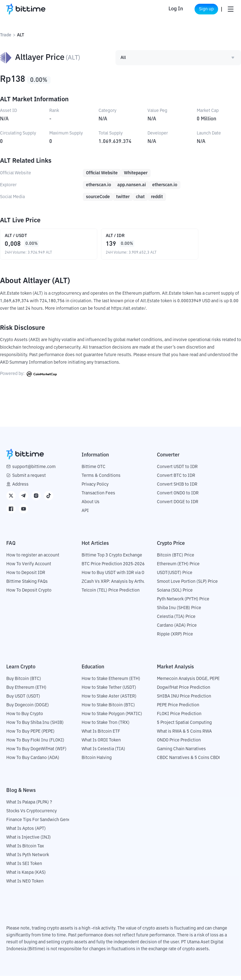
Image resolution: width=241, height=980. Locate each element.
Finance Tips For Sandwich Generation (44, 824)
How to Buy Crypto (25, 718)
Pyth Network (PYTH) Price (183, 603)
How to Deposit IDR (26, 577)
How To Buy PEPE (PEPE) (30, 735)
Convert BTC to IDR (176, 480)
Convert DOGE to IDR (178, 506)
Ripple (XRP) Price (175, 638)
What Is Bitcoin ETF (101, 735)
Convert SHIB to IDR (177, 488)
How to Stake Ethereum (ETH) (111, 683)
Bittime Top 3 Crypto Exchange (112, 559)
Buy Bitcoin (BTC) (24, 683)
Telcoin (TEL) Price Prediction (111, 594)
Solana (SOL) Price (175, 594)
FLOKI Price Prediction (179, 718)
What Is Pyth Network (28, 859)
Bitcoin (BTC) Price (176, 559)
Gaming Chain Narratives (181, 753)
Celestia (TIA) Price (176, 621)
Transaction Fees (98, 497)
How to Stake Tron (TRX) (106, 727)
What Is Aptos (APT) (26, 833)
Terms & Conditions (101, 480)
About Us (91, 506)
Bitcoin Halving (97, 762)
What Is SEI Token (24, 868)
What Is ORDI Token (101, 744)
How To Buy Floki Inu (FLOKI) (35, 744)
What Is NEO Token (25, 885)
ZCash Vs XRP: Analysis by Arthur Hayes (121, 586)
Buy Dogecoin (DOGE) (28, 709)
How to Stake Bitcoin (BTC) (108, 709)
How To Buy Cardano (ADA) (33, 762)
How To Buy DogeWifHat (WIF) (36, 753)
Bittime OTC (94, 471)
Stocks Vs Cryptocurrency (32, 815)
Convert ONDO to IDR (178, 497)
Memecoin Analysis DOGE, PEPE (188, 683)
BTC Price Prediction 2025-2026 (113, 568)
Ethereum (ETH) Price (178, 568)
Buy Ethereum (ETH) (26, 692)
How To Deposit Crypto (29, 594)
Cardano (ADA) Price (177, 630)
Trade (6, 35)
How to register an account (33, 559)
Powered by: (28, 378)
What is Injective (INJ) (29, 841)
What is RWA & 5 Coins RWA (184, 735)
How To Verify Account (29, 568)
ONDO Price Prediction (179, 744)
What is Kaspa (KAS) (26, 877)
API (85, 515)
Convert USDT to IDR (177, 471)
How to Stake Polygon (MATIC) (112, 718)
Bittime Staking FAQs (27, 586)
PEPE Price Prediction (178, 709)
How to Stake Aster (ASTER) (109, 700)
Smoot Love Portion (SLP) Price (187, 586)
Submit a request (29, 480)
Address (20, 488)
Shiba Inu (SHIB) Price (179, 612)
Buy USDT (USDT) (23, 700)
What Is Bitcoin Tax (25, 850)
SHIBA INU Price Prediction (184, 700)
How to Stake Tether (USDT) (109, 692)
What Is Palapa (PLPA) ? (29, 806)
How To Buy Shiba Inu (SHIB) (35, 727)
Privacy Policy (95, 488)
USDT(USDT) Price (175, 577)
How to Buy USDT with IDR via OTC (116, 577)
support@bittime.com (34, 471)
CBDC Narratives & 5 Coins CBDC (189, 762)
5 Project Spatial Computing (184, 727)
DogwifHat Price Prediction (184, 692)
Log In (167, 9)
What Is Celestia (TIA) (103, 753)
